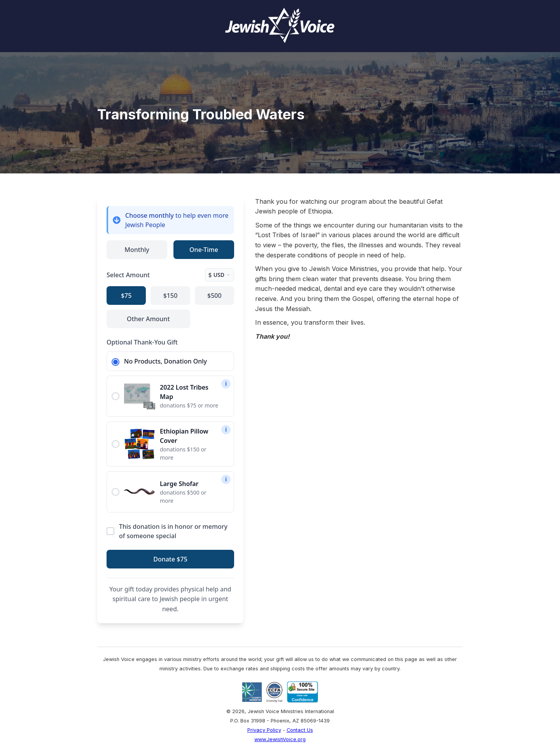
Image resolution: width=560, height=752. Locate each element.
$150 (171, 296)
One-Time (204, 250)
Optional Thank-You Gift (142, 342)
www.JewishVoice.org (280, 739)
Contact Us (300, 730)
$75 (126, 296)
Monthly (137, 250)
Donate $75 (170, 559)
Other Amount (148, 319)
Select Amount (128, 275)
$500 (214, 296)
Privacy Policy (264, 730)
